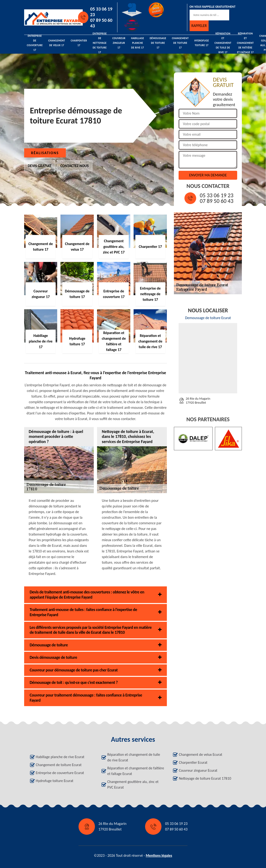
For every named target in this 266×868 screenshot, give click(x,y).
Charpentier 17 (79, 43)
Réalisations (45, 153)
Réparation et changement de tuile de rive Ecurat (134, 757)
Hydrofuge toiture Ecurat (55, 781)
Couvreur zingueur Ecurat (198, 770)
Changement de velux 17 (57, 43)
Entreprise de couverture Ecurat (60, 773)
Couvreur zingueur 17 (119, 43)
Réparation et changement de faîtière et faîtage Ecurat (136, 771)
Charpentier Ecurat (193, 762)
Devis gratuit (40, 166)
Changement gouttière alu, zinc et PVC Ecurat (133, 784)
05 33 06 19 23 (101, 12)
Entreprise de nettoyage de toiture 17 (100, 43)
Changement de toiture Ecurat (59, 765)
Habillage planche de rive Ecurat (60, 757)
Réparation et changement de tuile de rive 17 (223, 43)
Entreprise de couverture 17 (35, 43)
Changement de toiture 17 (180, 43)
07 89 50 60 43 (101, 23)
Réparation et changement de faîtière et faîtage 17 (245, 43)
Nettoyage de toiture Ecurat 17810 (205, 778)
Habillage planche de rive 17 (137, 43)
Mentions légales (159, 855)
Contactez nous (75, 166)
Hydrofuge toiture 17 (202, 43)
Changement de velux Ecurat (200, 754)
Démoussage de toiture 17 (158, 43)
